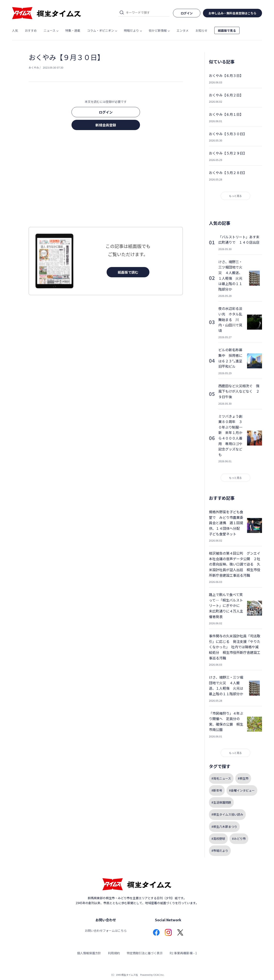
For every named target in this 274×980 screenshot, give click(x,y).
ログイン (106, 112)
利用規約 (114, 953)
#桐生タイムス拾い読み (227, 814)
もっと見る (235, 196)
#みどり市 (239, 839)
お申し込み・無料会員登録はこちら (232, 13)
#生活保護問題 (221, 802)
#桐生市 (243, 778)
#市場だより (220, 851)
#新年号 (217, 790)
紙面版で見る (227, 30)
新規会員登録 (106, 125)
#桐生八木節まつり (224, 827)
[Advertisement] (106, 180)
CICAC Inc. (159, 975)
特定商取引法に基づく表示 (145, 953)
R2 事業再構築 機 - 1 (183, 953)
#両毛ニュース (221, 778)
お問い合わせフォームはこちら (106, 930)
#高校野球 (218, 839)
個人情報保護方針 (89, 953)
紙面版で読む (128, 272)
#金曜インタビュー (242, 790)
